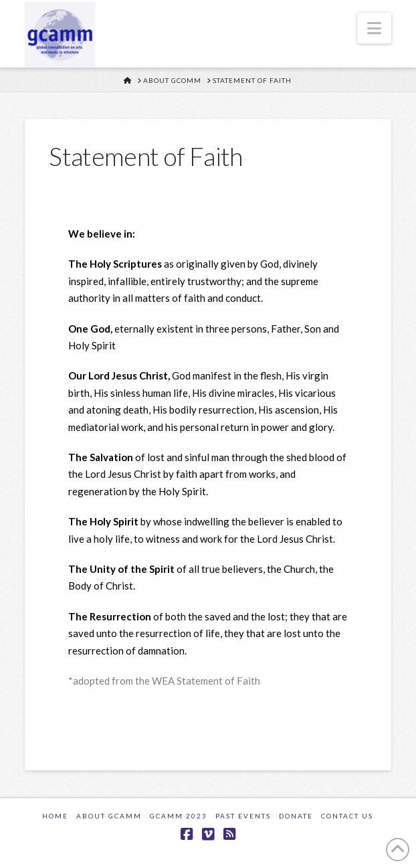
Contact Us (347, 816)
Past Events (243, 816)
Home (55, 816)
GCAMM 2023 (179, 816)
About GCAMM (109, 816)
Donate (296, 816)
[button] (374, 28)
